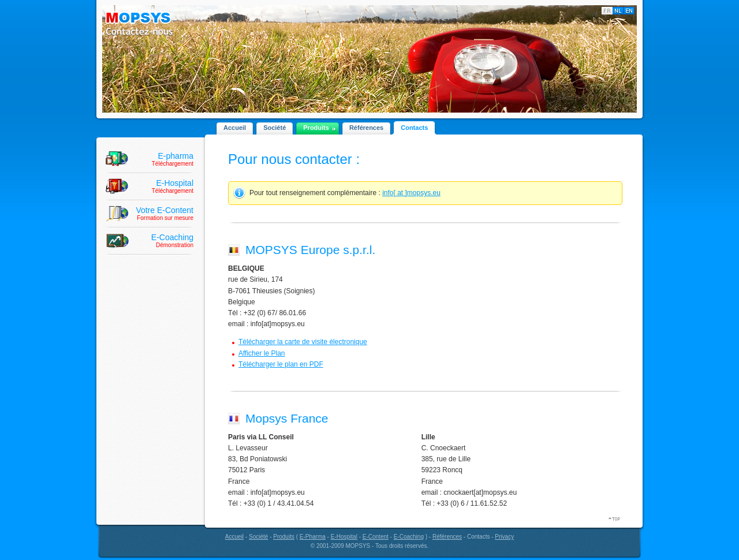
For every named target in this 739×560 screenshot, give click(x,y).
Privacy (504, 537)
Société (275, 128)
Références (366, 128)
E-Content (376, 537)
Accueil (235, 128)
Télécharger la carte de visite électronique (303, 342)
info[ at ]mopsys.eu (411, 193)
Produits (316, 128)
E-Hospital (344, 537)
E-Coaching (409, 537)
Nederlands (618, 11)
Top (615, 519)
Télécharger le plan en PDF (281, 364)
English (629, 11)
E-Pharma (313, 537)
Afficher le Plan (262, 353)
